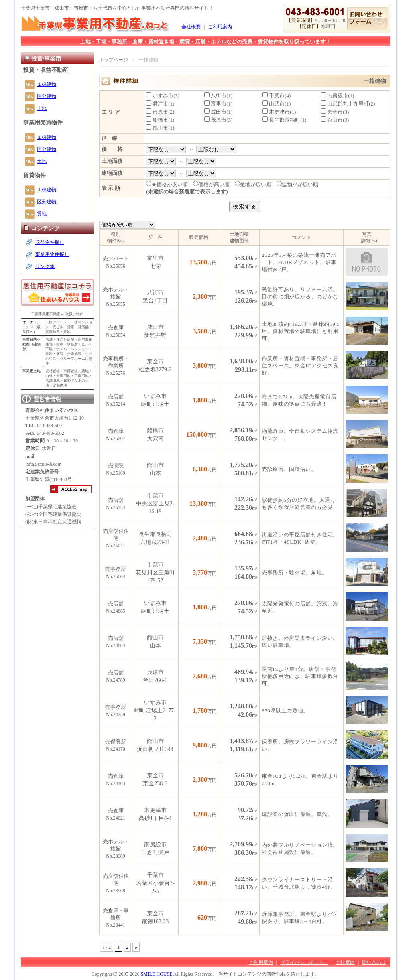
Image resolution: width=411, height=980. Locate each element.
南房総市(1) (337, 96)
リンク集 (45, 266)
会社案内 (345, 962)
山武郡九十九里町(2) (348, 104)
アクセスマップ (71, 489)
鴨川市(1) (160, 128)
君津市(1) (160, 104)
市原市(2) (160, 112)
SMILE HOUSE (156, 974)
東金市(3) (335, 112)
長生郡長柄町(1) (284, 120)
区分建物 (47, 96)
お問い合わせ (367, 18)
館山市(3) (335, 120)
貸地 (42, 214)
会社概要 (191, 27)
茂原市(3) (218, 120)
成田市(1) (218, 112)
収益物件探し (50, 242)
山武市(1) (277, 104)
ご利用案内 (220, 27)
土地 (42, 108)
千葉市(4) (277, 96)
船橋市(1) (160, 120)
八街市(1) (218, 96)
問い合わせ (374, 962)
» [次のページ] (136, 947)
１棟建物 (47, 84)
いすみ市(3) (163, 96)
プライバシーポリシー (304, 962)
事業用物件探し (52, 254)
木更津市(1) (279, 112)
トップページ (114, 60)
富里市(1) (218, 104)
